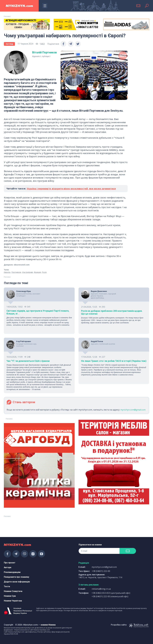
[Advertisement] (27, 525)
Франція (37, 272)
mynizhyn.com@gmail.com (133, 410)
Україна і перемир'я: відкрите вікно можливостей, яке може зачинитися (71, 189)
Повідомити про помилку (16, 577)
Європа (7, 272)
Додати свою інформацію (17, 582)
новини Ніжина (48, 625)
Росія (44, 272)
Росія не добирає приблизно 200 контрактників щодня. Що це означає (112, 312)
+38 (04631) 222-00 (101, 571)
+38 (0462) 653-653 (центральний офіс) (111, 593)
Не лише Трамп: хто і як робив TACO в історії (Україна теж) (114, 361)
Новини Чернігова (13, 601)
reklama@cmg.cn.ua (101, 589)
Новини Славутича (13, 591)
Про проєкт (10, 563)
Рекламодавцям (12, 572)
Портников (16, 272)
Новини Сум (10, 596)
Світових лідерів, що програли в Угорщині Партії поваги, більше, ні (38, 312)
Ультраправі (27, 272)
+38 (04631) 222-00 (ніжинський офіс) (110, 596)
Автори (8, 567)
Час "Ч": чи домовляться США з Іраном (28, 361)
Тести (7, 586)
